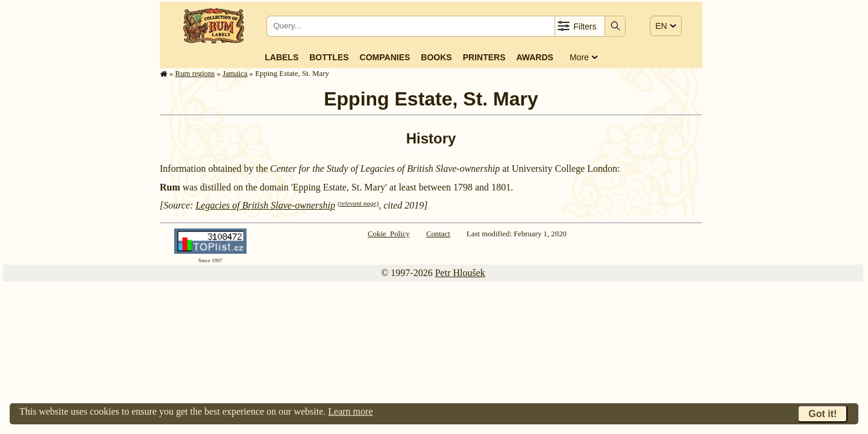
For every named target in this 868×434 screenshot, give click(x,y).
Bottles (329, 57)
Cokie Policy (389, 234)
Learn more (350, 411)
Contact (438, 234)
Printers (484, 57)
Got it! (822, 414)
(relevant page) (358, 203)
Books (436, 57)
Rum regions (195, 74)
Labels (281, 57)
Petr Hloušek (460, 273)
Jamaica (235, 74)
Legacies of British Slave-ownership (265, 205)
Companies (385, 57)
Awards (534, 57)
